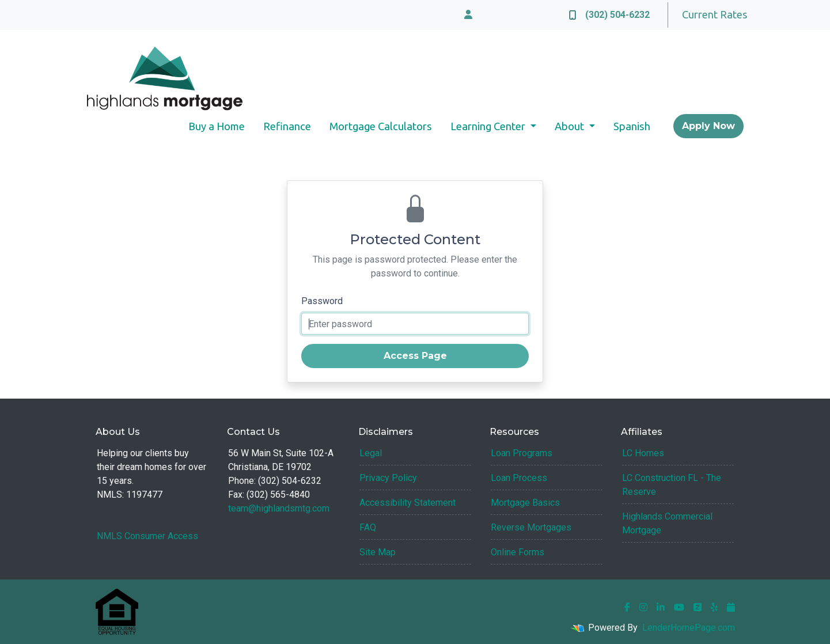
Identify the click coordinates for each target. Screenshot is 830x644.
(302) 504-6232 (609, 15)
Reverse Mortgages (531, 527)
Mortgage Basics (525, 503)
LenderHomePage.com (689, 628)
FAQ (368, 527)
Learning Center (489, 126)
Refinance (287, 126)
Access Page (415, 356)
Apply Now (708, 126)
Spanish (632, 126)
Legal (371, 453)
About (571, 126)
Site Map (378, 552)
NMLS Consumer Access (147, 536)
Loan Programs (522, 453)
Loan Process (519, 478)
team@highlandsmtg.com (279, 508)
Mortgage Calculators (381, 126)
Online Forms (518, 552)
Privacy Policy (388, 478)
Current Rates (715, 14)
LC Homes (643, 453)
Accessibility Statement (408, 503)
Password (322, 301)
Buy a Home (217, 126)
